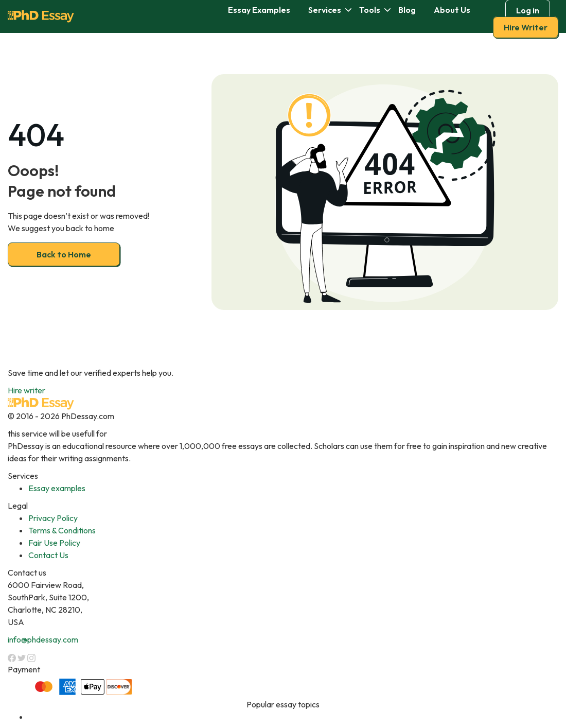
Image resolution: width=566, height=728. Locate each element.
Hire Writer (526, 27)
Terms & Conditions (62, 530)
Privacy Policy (53, 518)
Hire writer (26, 390)
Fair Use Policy (54, 543)
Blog (407, 10)
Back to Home (64, 254)
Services (325, 10)
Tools (370, 10)
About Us (452, 10)
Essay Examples (259, 10)
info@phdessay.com (43, 639)
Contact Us (48, 555)
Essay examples (57, 488)
